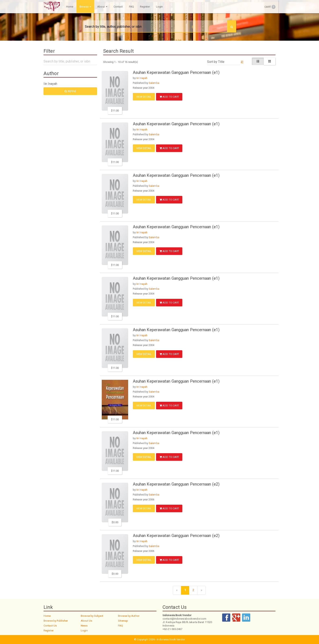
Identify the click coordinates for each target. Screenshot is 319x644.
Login (159, 7)
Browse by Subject (92, 616)
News (84, 626)
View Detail (144, 97)
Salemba (154, 83)
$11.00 (115, 111)
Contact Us (50, 626)
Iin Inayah (142, 78)
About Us (86, 621)
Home (69, 7)
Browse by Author (129, 616)
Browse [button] (85, 7)
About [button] (102, 7)
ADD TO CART (169, 97)
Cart (270, 7)
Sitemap (123, 621)
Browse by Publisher (56, 621)
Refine (70, 91)
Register (145, 7)
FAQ (131, 7)
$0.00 (115, 522)
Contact (118, 7)
